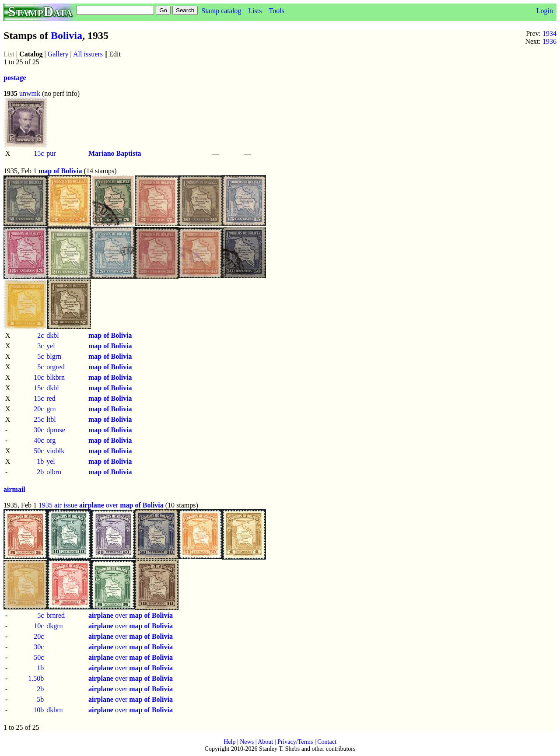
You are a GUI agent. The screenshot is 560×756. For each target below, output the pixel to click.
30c (39, 430)
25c (39, 419)
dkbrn (54, 710)
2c (40, 335)
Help (229, 742)
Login (545, 11)
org (51, 440)
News (247, 742)
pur (51, 153)
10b (38, 710)
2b (40, 472)
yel (51, 346)
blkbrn (56, 377)
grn (51, 409)
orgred (55, 367)
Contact (327, 742)
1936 (549, 41)
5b (40, 699)
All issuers (88, 54)
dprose (56, 430)
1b (40, 461)
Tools (276, 11)
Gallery (58, 54)
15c (39, 153)
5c (40, 356)
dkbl (52, 335)
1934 (549, 33)
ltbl (51, 419)
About (265, 742)
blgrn (54, 356)
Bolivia (66, 35)
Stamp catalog (221, 11)
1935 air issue (58, 505)
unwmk (30, 93)
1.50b (36, 678)
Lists (255, 11)
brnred (56, 615)
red (51, 398)
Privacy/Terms (295, 742)
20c (39, 409)
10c (39, 377)
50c (39, 451)
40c (39, 440)
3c (40, 346)
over (121, 505)
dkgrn (54, 626)
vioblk (55, 451)
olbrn (54, 472)
